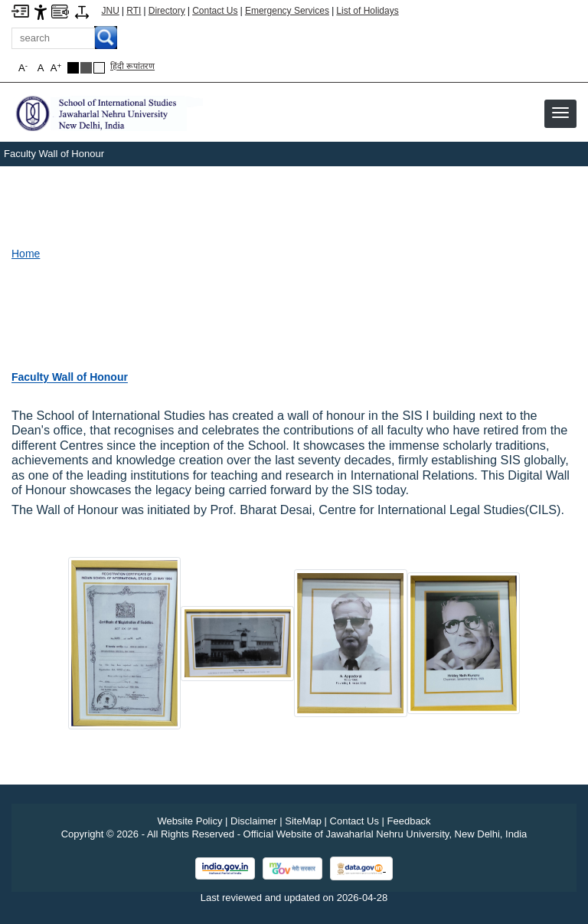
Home (26, 254)
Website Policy (189, 821)
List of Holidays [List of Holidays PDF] (367, 11)
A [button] (56, 68)
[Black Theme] (73, 68)
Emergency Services (287, 11)
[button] (560, 113)
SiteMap (303, 821)
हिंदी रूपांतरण (132, 66)
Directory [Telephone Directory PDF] (167, 11)
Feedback (409, 821)
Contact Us (215, 11)
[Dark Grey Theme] (86, 68)
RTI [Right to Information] (134, 11)
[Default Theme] (99, 68)
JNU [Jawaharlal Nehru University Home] (111, 11)
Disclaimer (254, 821)
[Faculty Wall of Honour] (70, 377)
